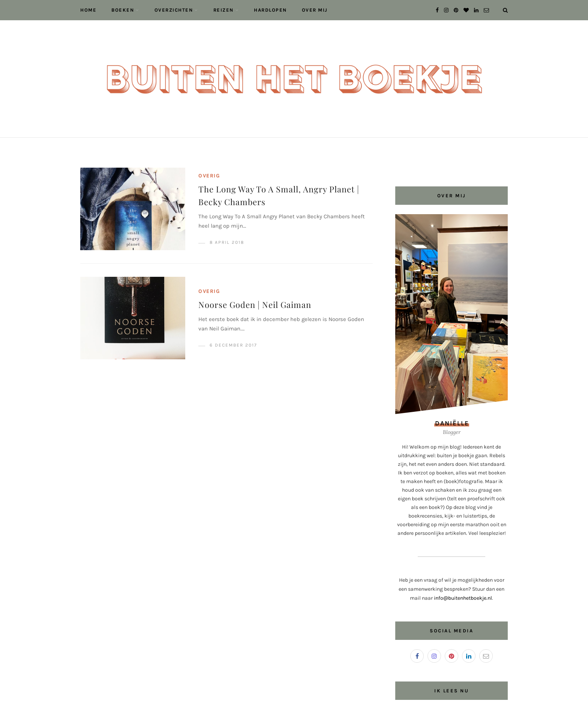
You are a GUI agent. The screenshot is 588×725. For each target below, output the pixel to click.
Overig (209, 176)
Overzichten (174, 10)
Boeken (123, 10)
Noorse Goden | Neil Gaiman (255, 305)
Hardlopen (270, 10)
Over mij (315, 10)
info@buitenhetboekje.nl (463, 598)
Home (88, 10)
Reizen (223, 10)
